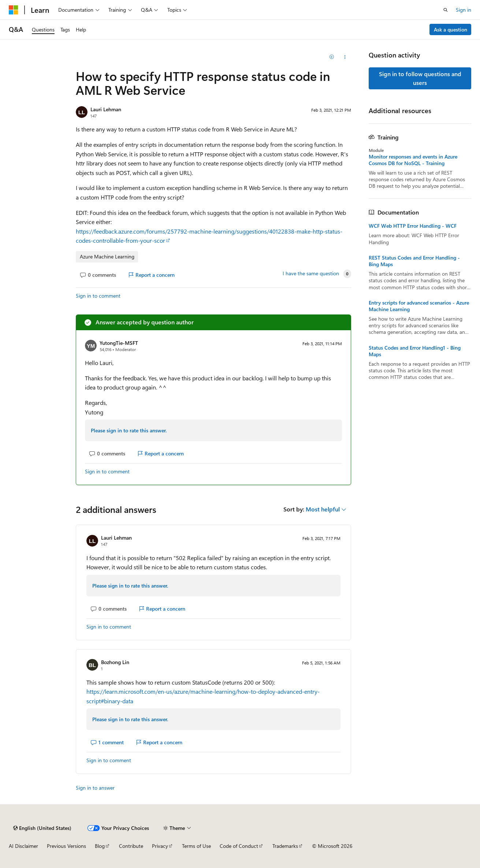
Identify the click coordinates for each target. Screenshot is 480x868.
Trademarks (285, 846)
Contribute (131, 846)
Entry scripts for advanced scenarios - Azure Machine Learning (419, 306)
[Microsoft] (14, 10)
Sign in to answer (95, 788)
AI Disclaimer (23, 846)
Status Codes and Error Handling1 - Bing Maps (415, 351)
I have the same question (311, 273)
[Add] (332, 57)
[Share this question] (345, 57)
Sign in (464, 10)
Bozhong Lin (115, 662)
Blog (100, 846)
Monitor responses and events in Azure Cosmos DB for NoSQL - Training (413, 160)
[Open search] (446, 10)
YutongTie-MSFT (119, 343)
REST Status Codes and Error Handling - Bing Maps (414, 261)
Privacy (160, 846)
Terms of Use (196, 846)
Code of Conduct (239, 846)
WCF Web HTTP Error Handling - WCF (413, 226)
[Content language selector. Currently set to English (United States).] (42, 828)
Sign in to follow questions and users (420, 78)
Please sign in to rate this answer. (129, 430)
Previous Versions (66, 846)
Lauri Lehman (106, 109)
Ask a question (451, 29)
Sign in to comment (98, 296)
